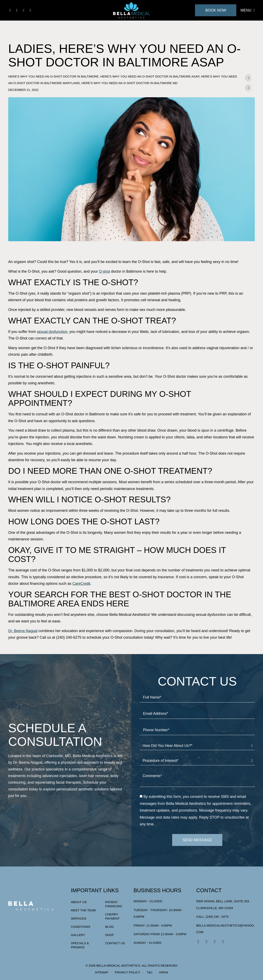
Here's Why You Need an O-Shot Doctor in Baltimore (53, 76)
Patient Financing (114, 904)
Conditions (81, 927)
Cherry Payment (112, 916)
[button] (249, 78)
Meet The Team (83, 910)
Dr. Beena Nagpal (23, 631)
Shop (110, 935)
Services (79, 918)
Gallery (78, 935)
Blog (110, 927)
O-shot (104, 271)
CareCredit (81, 584)
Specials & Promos (80, 945)
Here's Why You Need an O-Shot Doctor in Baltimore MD (129, 83)
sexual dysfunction (52, 332)
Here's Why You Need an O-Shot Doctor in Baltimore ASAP (150, 76)
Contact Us (115, 943)
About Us (79, 902)
